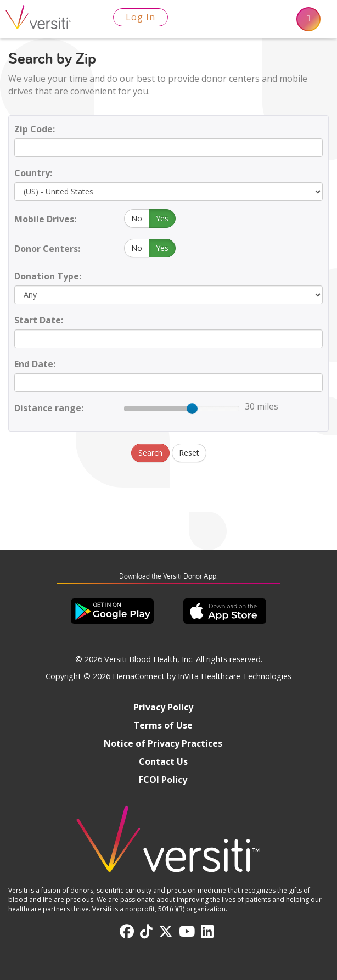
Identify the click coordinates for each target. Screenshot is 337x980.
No (137, 218)
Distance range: (49, 408)
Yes (162, 218)
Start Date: (39, 320)
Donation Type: (48, 276)
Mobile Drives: (45, 219)
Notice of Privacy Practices (163, 743)
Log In (141, 17)
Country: (33, 173)
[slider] (192, 408)
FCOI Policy (163, 780)
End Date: (35, 364)
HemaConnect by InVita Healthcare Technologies (202, 676)
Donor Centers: (47, 249)
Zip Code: (35, 129)
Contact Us (163, 761)
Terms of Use (163, 725)
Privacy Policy (163, 707)
